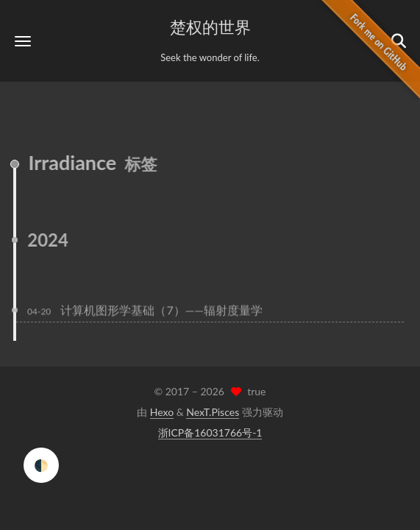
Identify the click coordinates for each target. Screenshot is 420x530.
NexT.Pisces (213, 412)
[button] (23, 41)
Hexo (162, 412)
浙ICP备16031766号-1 (210, 432)
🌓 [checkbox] (41, 465)
